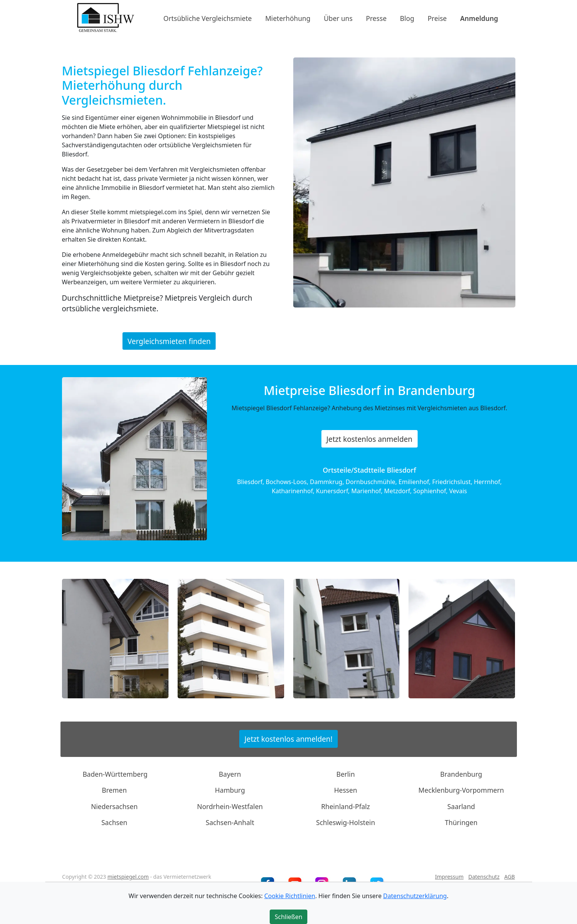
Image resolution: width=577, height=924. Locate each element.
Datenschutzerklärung (415, 896)
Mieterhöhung (288, 18)
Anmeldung (479, 18)
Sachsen (114, 822)
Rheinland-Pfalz (345, 806)
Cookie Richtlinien (290, 896)
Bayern (230, 774)
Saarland (461, 806)
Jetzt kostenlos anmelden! (288, 739)
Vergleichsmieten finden (169, 341)
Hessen (346, 790)
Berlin (346, 774)
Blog (407, 18)
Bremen (114, 790)
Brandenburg (461, 774)
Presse (376, 18)
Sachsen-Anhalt (230, 822)
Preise (437, 18)
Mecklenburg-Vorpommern (461, 790)
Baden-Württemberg (115, 774)
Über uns (338, 18)
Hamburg (230, 790)
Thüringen (461, 822)
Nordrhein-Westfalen (230, 806)
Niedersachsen (114, 806)
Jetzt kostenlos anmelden (369, 439)
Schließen (288, 917)
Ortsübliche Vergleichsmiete (208, 18)
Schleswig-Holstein (346, 822)
